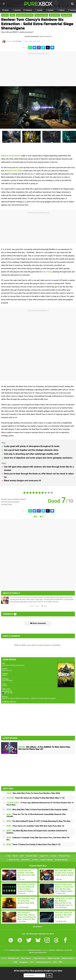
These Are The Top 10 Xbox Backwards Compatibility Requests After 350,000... (36, 815)
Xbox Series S (66, 15)
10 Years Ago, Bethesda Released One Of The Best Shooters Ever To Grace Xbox (40, 804)
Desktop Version (61, 860)
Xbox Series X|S (7, 670)
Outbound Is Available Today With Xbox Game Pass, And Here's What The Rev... (38, 839)
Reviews (5, 15)
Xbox (12, 15)
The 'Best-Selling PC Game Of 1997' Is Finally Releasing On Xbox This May (38, 821)
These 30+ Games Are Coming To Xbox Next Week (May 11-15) (36, 798)
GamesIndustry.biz (44, 962)
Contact (54, 856)
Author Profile (34, 606)
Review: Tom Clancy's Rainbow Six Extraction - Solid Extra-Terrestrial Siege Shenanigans (37, 24)
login (40, 645)
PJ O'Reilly (18, 41)
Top (8, 856)
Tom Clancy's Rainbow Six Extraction (13, 665)
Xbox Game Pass (41, 15)
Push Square (26, 958)
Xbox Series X (54, 15)
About (15, 856)
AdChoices (60, 950)
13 (14, 752)
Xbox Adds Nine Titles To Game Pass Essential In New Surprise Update (37, 810)
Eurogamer (24, 962)
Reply (44, 606)
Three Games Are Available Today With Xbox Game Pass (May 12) (35, 826)
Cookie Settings (46, 860)
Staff (22, 856)
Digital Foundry (54, 958)
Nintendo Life (13, 958)
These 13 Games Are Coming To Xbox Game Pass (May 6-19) (33, 844)
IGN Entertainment (34, 950)
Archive (35, 860)
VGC (32, 962)
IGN (16, 962)
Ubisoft (4, 675)
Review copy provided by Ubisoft (13, 499)
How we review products (10, 502)
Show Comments (38, 623)
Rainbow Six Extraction (25, 15)
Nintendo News (68, 958)
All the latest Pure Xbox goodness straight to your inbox (38, 971)
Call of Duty (47, 272)
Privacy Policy (64, 856)
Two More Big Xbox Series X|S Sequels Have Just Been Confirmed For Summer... (37, 832)
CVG (55, 962)
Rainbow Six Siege (14, 171)
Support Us (44, 856)
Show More (38, 927)
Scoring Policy (7, 504)
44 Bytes (52, 950)
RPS (61, 962)
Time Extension (40, 958)
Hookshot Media (15, 950)
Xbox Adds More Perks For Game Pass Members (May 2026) (33, 793)
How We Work (32, 856)
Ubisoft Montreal (7, 680)
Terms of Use (14, 860)
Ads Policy (26, 860)
